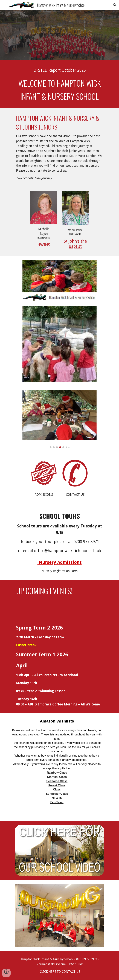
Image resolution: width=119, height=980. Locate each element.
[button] (4, 5)
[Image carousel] (59, 419)
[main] (59, 70)
